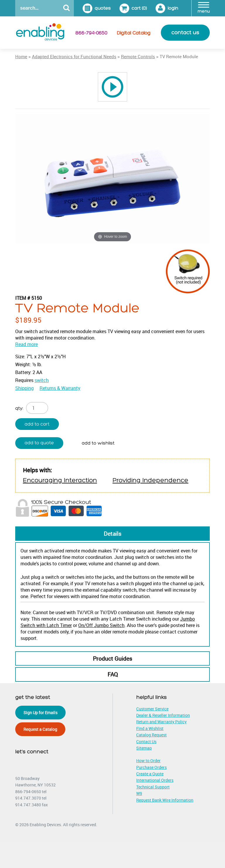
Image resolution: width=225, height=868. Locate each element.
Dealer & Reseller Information (163, 715)
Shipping (24, 388)
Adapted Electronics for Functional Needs (74, 56)
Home (21, 56)
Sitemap (144, 748)
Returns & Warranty (60, 388)
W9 (139, 793)
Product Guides (112, 659)
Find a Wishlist (150, 728)
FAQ (113, 674)
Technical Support (153, 787)
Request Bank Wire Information (165, 800)
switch (42, 380)
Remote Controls (138, 56)
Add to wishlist (98, 443)
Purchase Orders (151, 767)
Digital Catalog (134, 33)
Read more (27, 344)
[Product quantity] (37, 408)
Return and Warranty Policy (161, 722)
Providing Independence (150, 480)
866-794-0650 (91, 33)
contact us (185, 33)
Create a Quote (150, 774)
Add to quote (39, 443)
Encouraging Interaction (60, 480)
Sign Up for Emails (40, 713)
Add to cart (37, 424)
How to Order (148, 761)
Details (112, 534)
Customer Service (152, 709)
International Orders (155, 780)
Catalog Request (151, 735)
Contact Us (146, 742)
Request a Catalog (40, 729)
